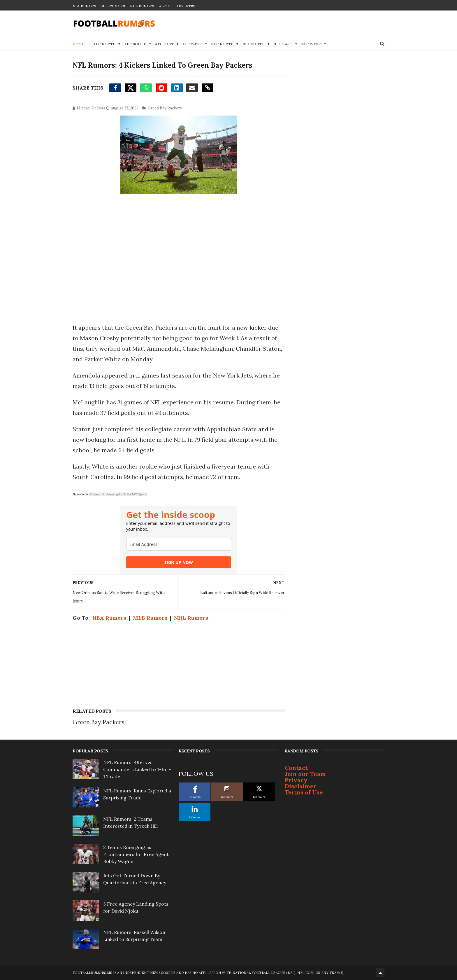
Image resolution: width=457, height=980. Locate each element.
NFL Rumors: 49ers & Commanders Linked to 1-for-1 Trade (137, 769)
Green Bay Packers (165, 108)
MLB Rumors (113, 6)
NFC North (222, 44)
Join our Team (305, 774)
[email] (179, 544)
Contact (296, 768)
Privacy (296, 780)
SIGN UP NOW (179, 562)
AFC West (192, 44)
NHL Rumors (142, 6)
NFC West (311, 44)
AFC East (164, 44)
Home (79, 44)
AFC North (104, 44)
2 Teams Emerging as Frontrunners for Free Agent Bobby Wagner (136, 854)
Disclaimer (301, 786)
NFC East (283, 44)
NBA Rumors (84, 6)
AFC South (136, 44)
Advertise (187, 6)
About (165, 6)
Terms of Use (304, 792)
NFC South (254, 44)
